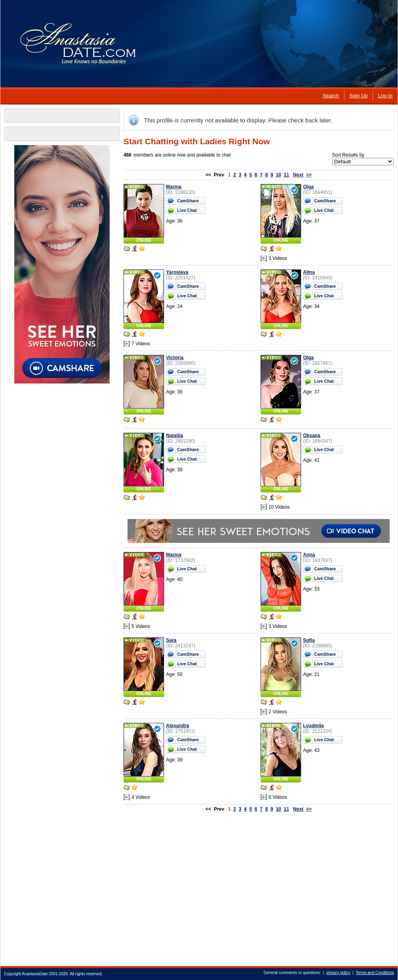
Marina (174, 187)
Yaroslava (177, 272)
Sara (171, 640)
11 (286, 175)
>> (309, 175)
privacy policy (338, 973)
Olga (308, 187)
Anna (309, 555)
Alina (309, 272)
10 (278, 175)
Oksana (312, 436)
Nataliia (175, 436)
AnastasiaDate (35, 974)
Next (298, 175)
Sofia (309, 640)
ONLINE (144, 240)
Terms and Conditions (375, 973)
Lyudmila (313, 726)
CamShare (188, 201)
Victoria (175, 358)
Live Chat (187, 210)
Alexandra (178, 726)
